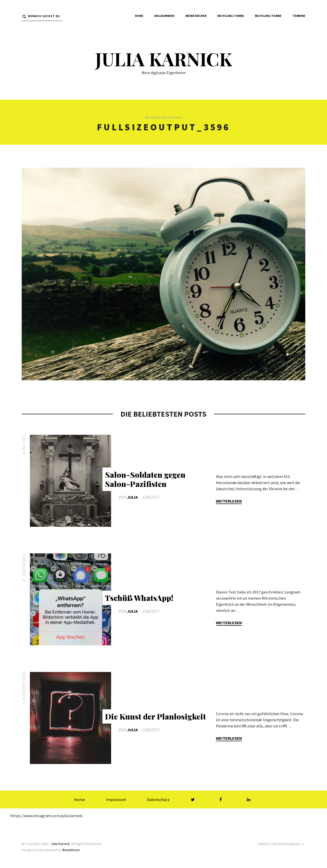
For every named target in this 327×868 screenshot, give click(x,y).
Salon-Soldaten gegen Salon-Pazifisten (145, 479)
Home (139, 16)
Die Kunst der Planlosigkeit (155, 716)
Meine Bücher (196, 16)
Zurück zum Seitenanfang (281, 844)
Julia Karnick (163, 59)
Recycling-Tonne (231, 16)
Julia (132, 497)
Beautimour (71, 850)
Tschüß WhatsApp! (139, 598)
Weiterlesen (229, 501)
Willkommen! (164, 16)
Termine (299, 16)
